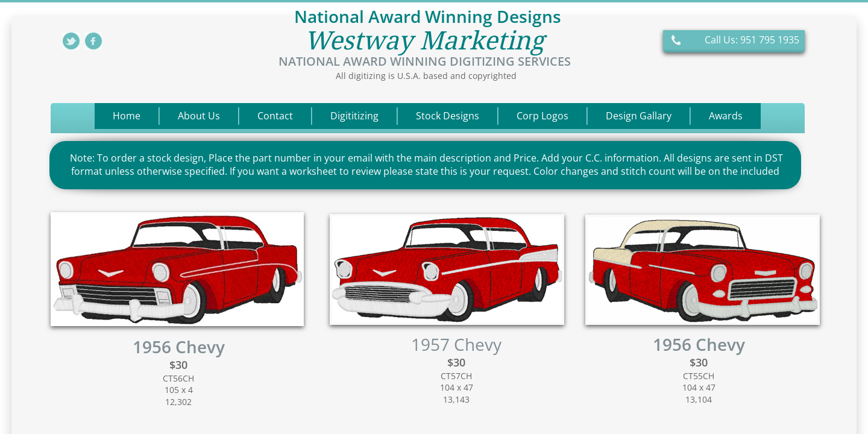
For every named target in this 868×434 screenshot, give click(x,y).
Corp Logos (542, 116)
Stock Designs (448, 116)
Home (127, 116)
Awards (726, 116)
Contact (275, 116)
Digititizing (354, 116)
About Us (199, 116)
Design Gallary (639, 116)
